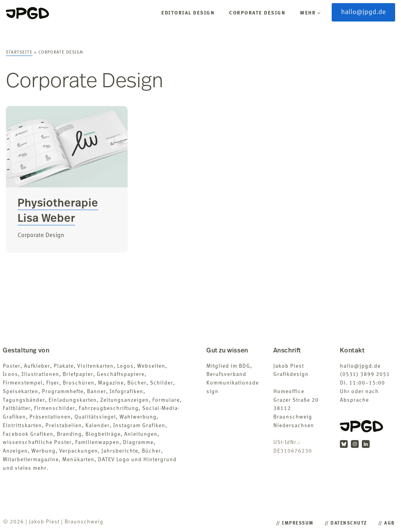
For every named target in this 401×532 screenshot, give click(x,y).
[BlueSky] (344, 444)
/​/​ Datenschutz (346, 523)
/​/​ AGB (387, 523)
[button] (319, 13)
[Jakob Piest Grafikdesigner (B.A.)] (27, 13)
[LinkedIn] (366, 444)
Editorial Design (188, 13)
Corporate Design (257, 13)
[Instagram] (355, 444)
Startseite (19, 53)
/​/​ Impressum (295, 523)
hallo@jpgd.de (363, 12)
